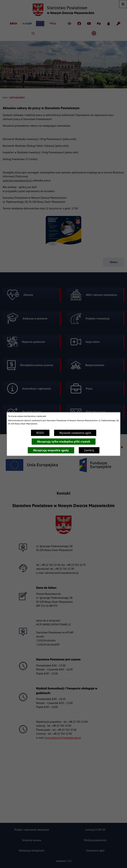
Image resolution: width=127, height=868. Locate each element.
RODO (40, 433)
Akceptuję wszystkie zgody (51, 450)
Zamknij (89, 450)
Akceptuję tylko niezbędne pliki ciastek (64, 441)
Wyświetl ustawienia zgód (75, 433)
